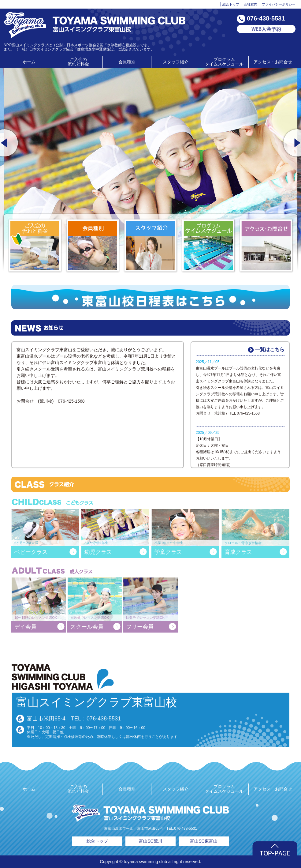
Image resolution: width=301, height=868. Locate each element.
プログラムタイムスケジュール (224, 62)
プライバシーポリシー (279, 4)
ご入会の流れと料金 (78, 62)
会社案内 (251, 4)
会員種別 (127, 62)
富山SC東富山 (204, 841)
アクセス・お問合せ (273, 62)
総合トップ (231, 4)
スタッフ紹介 (176, 62)
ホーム (29, 62)
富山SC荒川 (150, 841)
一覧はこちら (266, 350)
